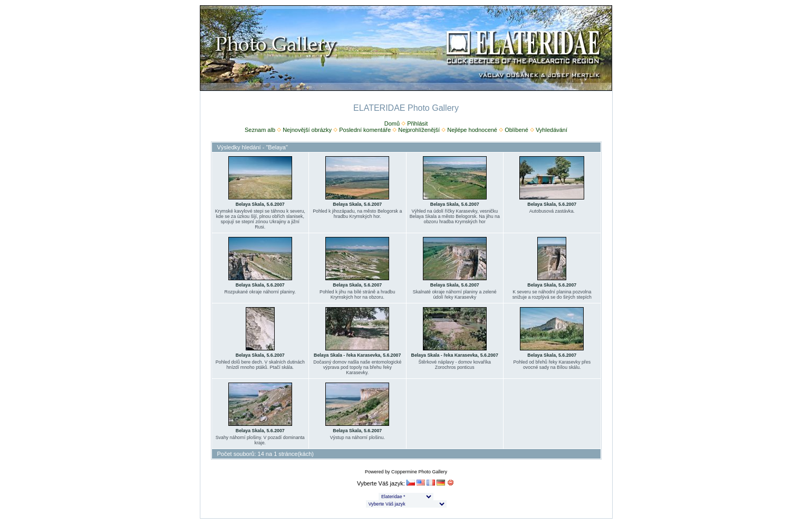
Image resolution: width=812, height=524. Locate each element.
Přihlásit (417, 123)
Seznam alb (260, 130)
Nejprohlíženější (419, 130)
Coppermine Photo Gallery (419, 472)
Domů (392, 123)
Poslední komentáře (365, 130)
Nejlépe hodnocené (472, 130)
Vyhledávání (552, 130)
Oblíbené (516, 130)
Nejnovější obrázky (307, 130)
